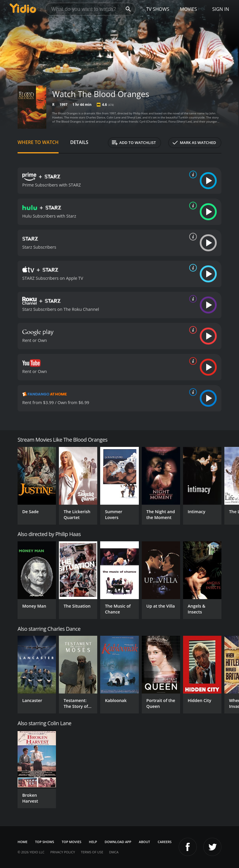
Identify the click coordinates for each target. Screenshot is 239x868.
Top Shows (45, 842)
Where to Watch (38, 142)
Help (93, 842)
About (144, 842)
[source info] (192, 174)
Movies (188, 9)
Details (79, 142)
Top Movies (72, 842)
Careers (164, 842)
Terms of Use (92, 852)
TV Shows (158, 9)
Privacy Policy (63, 852)
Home (23, 842)
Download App (118, 842)
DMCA (114, 852)
